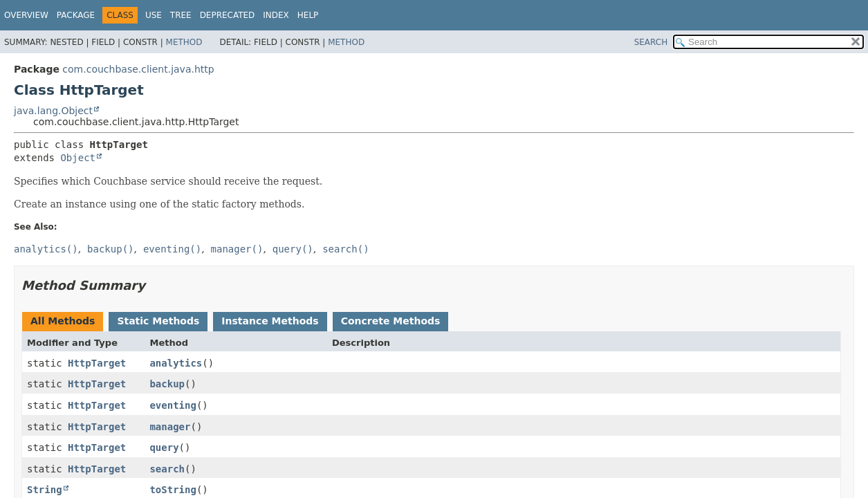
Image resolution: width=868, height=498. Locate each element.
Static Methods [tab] (158, 321)
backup (167, 384)
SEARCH (651, 42)
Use (154, 15)
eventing (173, 405)
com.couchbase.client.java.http (138, 69)
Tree (181, 15)
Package (76, 15)
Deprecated (228, 15)
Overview (26, 15)
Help (308, 15)
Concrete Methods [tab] (391, 321)
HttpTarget (97, 363)
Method (184, 42)
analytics (176, 363)
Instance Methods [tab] (270, 321)
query (164, 448)
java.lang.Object (53, 111)
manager (170, 427)
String (45, 490)
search (167, 469)
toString (173, 490)
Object (78, 158)
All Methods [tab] (63, 321)
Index (276, 15)
